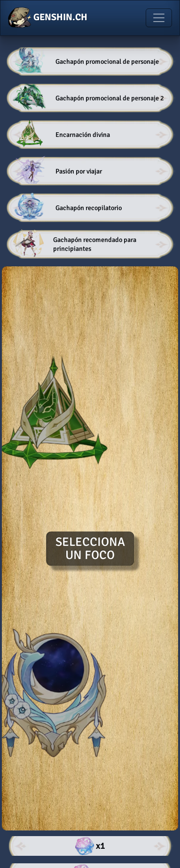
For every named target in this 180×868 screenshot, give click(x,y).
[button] (90, 61)
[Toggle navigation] (159, 18)
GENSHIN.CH (48, 18)
